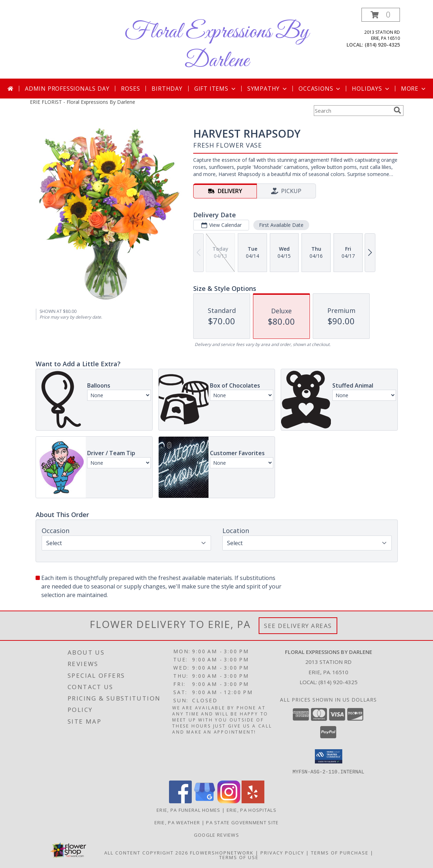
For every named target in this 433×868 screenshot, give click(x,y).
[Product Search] (352, 111)
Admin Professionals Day (67, 89)
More (414, 89)
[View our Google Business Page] (205, 801)
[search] (397, 110)
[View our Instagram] (229, 801)
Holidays (371, 89)
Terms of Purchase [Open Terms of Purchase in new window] (340, 852)
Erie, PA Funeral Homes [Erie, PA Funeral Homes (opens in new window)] (189, 810)
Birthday (167, 89)
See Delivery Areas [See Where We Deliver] (298, 626)
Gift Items (216, 89)
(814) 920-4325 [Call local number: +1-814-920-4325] (382, 45)
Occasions (320, 89)
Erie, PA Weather (177, 822)
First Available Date (281, 225)
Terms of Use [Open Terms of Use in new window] (239, 857)
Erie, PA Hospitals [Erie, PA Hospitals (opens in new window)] (252, 810)
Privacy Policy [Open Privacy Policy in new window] (282, 852)
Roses (130, 89)
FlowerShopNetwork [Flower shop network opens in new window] (222, 852)
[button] (381, 15)
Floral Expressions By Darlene (217, 47)
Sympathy (268, 89)
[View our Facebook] (180, 801)
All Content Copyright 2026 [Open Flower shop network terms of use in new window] (146, 852)
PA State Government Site (242, 822)
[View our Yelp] (253, 801)
